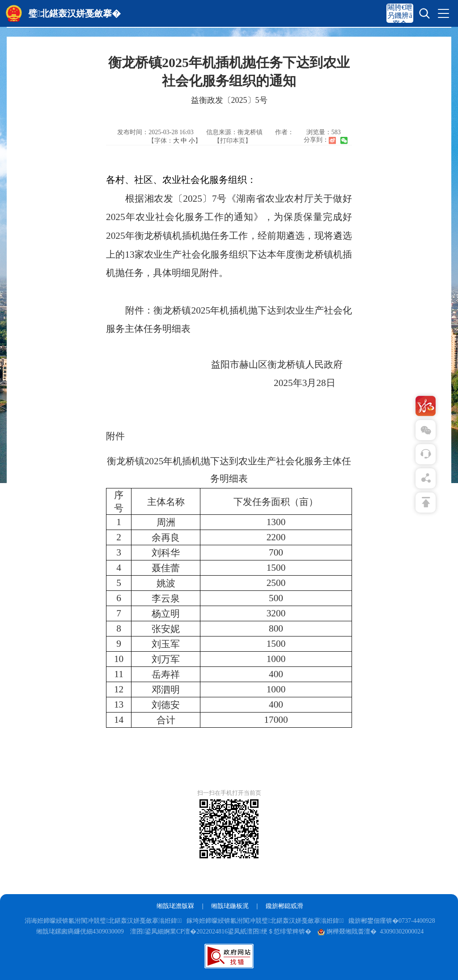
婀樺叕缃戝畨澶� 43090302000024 (371, 931)
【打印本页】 (233, 141)
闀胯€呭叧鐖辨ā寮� (400, 15)
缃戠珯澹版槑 (175, 906)
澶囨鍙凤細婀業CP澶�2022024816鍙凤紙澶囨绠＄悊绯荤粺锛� (221, 931)
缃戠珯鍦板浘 (230, 906)
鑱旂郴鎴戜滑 (284, 906)
